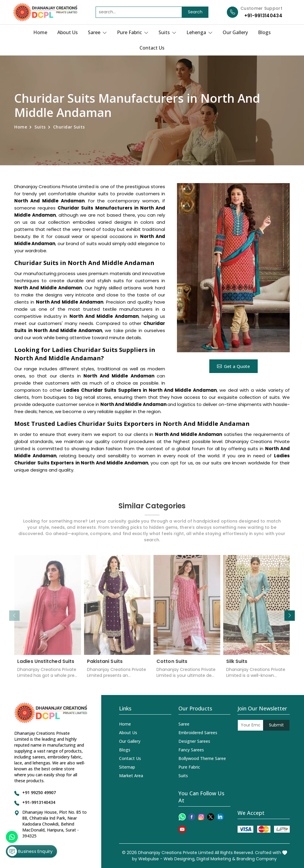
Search (195, 12)
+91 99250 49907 (39, 792)
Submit (276, 725)
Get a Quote (233, 366)
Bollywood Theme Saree (202, 758)
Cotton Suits (172, 666)
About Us (68, 32)
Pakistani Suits (105, 666)
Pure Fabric (133, 32)
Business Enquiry (30, 851)
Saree (97, 32)
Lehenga (199, 32)
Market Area (131, 776)
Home (40, 32)
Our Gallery (235, 32)
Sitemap (127, 767)
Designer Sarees (194, 741)
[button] (290, 616)
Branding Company (257, 859)
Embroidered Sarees (198, 733)
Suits (167, 32)
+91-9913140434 (263, 16)
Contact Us (152, 48)
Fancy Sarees (191, 750)
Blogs (264, 32)
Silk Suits (237, 666)
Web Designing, (179, 859)
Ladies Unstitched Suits (46, 666)
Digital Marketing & (216, 859)
